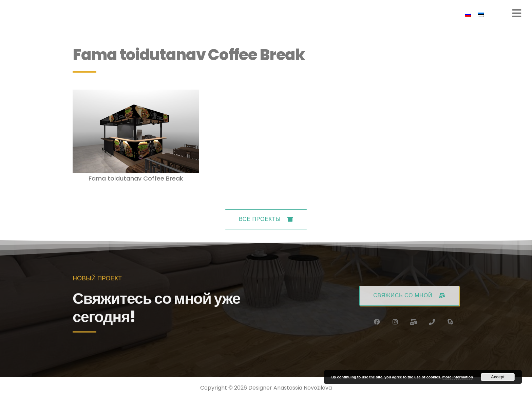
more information (457, 377)
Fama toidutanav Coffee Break (136, 178)
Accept (498, 377)
